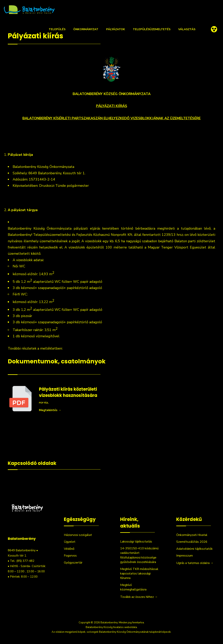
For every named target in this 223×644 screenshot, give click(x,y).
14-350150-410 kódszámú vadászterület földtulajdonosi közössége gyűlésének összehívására (139, 555)
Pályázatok (116, 29)
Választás (187, 29)
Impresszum (185, 556)
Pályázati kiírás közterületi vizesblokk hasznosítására (68, 392)
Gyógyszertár (73, 563)
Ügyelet (70, 542)
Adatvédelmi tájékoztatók (194, 549)
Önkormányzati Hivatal (192, 535)
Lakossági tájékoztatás (136, 542)
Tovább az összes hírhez (139, 597)
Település (57, 29)
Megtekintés (50, 410)
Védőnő (69, 549)
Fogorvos (70, 556)
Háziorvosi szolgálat (78, 535)
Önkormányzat (86, 29)
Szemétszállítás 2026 (192, 542)
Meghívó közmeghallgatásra (133, 587)
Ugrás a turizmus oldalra (195, 563)
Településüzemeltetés (152, 29)
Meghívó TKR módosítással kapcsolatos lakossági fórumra (139, 574)
